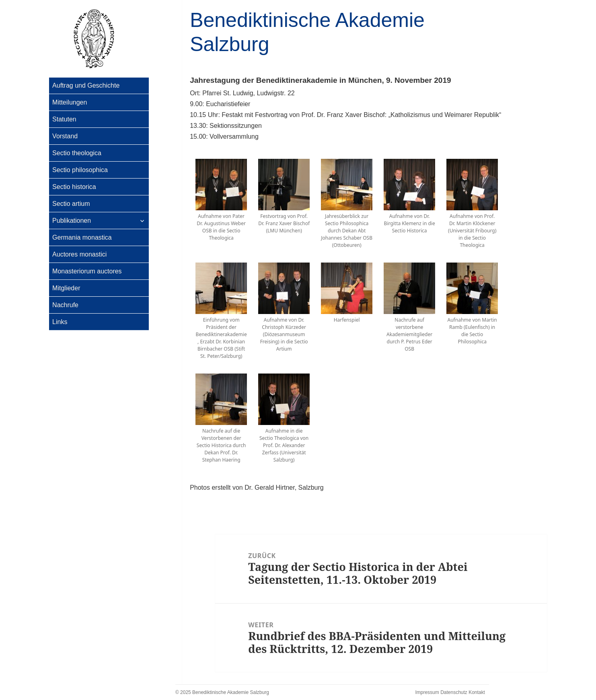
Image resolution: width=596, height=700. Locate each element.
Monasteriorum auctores (87, 271)
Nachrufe (65, 305)
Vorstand (65, 136)
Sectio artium (71, 204)
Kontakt (477, 692)
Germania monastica (82, 237)
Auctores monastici (79, 254)
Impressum (427, 692)
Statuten (64, 119)
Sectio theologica (77, 153)
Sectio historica (74, 187)
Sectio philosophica (80, 170)
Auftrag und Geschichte (86, 85)
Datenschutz (454, 692)
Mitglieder (66, 288)
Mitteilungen (70, 102)
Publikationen (72, 221)
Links (60, 322)
